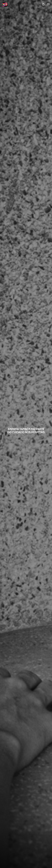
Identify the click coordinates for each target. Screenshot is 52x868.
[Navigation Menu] (48, 4)
